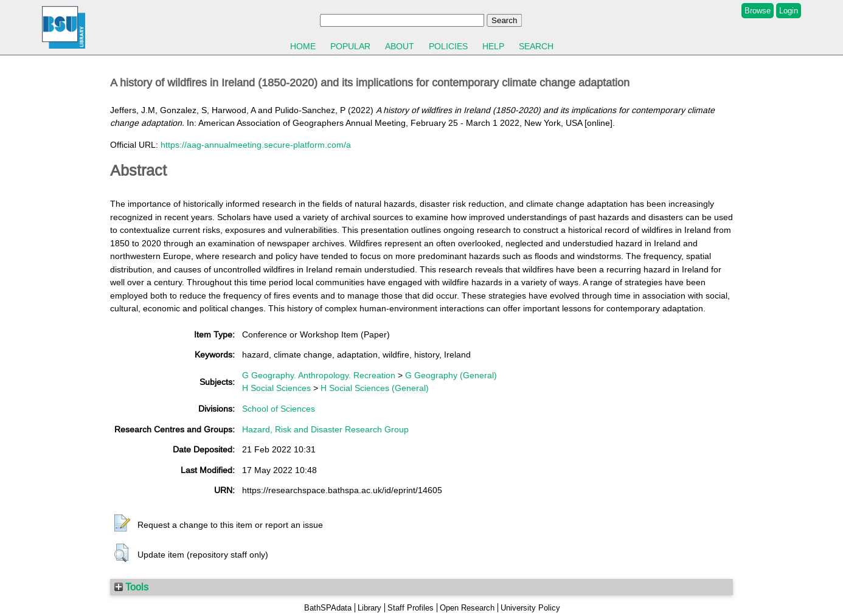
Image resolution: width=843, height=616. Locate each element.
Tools (131, 587)
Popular (350, 46)
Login (789, 11)
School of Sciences (279, 409)
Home (303, 46)
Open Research (467, 608)
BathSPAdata (328, 608)
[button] (122, 524)
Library (369, 608)
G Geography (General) (451, 375)
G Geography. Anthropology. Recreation (319, 375)
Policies (448, 46)
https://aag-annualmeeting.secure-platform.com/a (256, 145)
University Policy (530, 608)
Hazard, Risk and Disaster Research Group (325, 429)
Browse (758, 11)
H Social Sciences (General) (375, 388)
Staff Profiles (411, 608)
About (400, 46)
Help (493, 46)
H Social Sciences (276, 388)
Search (536, 46)
